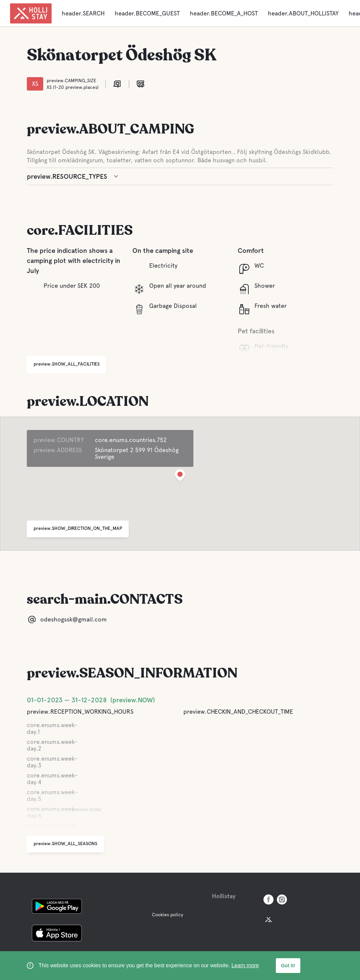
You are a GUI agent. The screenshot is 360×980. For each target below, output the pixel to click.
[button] (180, 476)
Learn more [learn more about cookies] (245, 965)
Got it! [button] (288, 966)
